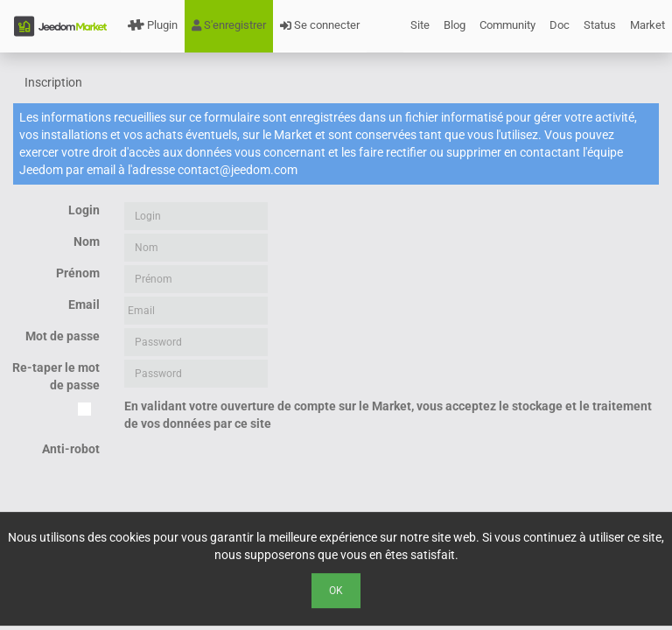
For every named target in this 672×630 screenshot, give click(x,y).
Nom (87, 241)
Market (647, 25)
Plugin (153, 25)
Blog (455, 25)
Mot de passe (63, 336)
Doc (560, 25)
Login (84, 210)
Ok (336, 591)
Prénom (78, 273)
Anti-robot (71, 449)
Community (507, 25)
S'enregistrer (229, 25)
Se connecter (320, 25)
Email (84, 304)
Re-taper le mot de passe (56, 376)
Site (420, 25)
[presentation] (257, 475)
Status (600, 25)
